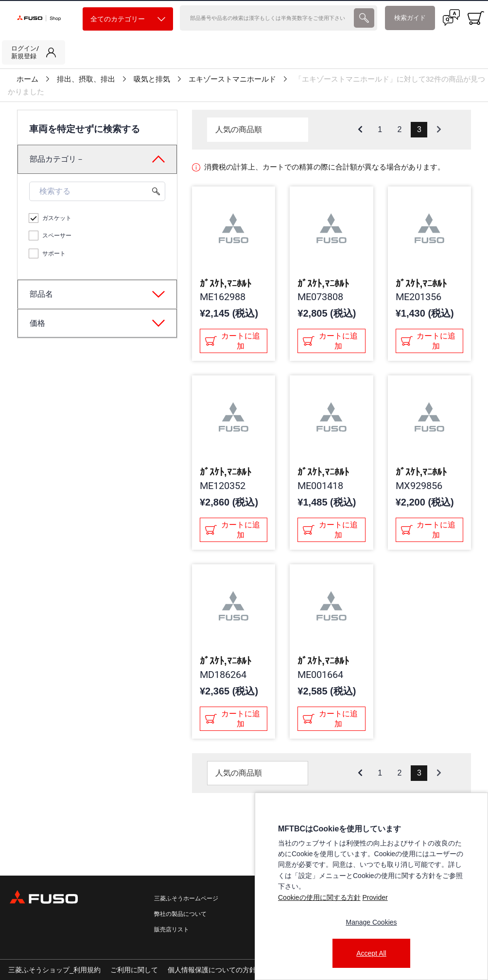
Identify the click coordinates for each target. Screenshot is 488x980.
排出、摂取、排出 (86, 79)
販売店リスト (172, 929)
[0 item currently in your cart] (476, 18)
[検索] (266, 18)
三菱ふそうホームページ (186, 898)
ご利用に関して (134, 970)
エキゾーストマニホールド (232, 79)
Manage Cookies (371, 922)
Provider (375, 897)
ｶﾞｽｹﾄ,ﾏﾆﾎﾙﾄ (226, 284)
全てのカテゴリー (128, 19)
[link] (34, 52)
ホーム (27, 79)
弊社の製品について (180, 914)
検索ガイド (410, 18)
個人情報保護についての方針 (212, 970)
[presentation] (364, 18)
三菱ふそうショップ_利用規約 (54, 970)
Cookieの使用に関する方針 (319, 897)
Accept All (371, 953)
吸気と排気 (152, 79)
